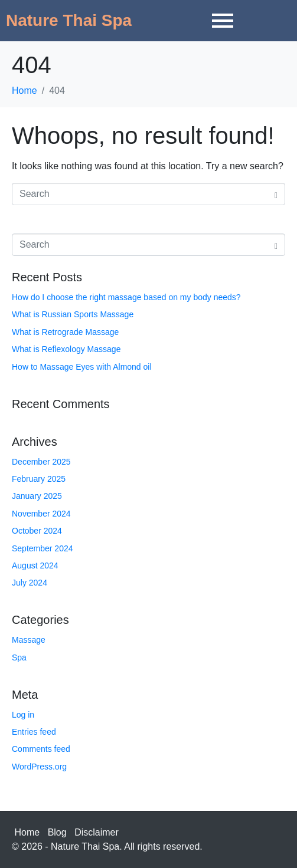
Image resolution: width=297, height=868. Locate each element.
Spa (19, 657)
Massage (29, 640)
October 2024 (37, 531)
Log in (23, 715)
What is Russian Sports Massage (73, 314)
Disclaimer (97, 832)
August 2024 (35, 565)
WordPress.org (39, 767)
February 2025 (39, 479)
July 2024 (30, 583)
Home (27, 832)
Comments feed (41, 749)
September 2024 (43, 548)
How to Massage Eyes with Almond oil (82, 367)
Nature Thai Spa (69, 20)
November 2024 (41, 514)
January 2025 (37, 496)
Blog (57, 832)
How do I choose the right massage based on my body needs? (126, 297)
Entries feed (34, 732)
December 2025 (41, 462)
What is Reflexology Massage (66, 349)
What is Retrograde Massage (65, 332)
